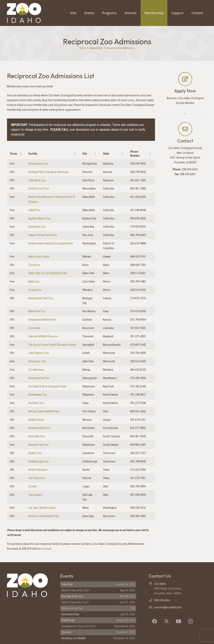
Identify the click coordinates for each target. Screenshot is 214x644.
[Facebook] (155, 621)
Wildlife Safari (36, 420)
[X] (167, 621)
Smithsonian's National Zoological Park (51, 243)
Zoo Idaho (160, 584)
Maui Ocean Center (39, 257)
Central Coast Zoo (39, 189)
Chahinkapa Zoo (38, 395)
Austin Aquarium (38, 470)
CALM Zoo (34, 210)
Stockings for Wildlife (74, 638)
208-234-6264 (162, 600)
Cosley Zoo (35, 290)
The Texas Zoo (37, 478)
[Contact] (185, 129)
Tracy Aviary (35, 495)
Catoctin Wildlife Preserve (43, 336)
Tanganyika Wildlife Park (42, 320)
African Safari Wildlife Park (44, 411)
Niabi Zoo (34, 282)
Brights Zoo (35, 453)
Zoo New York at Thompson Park (47, 386)
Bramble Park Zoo (38, 445)
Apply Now (185, 91)
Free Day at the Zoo (72, 596)
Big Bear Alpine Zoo (39, 218)
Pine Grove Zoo (37, 361)
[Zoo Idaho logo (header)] (24, 13)
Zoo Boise (34, 265)
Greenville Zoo (37, 436)
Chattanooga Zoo (38, 461)
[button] (21, 154)
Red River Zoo (36, 403)
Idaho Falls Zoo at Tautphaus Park (48, 273)
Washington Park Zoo (41, 298)
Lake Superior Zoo (39, 353)
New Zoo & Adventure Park (44, 516)
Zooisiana (34, 328)
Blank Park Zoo (37, 311)
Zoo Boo (66, 632)
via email (46, 549)
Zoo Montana (36, 370)
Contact (185, 141)
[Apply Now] (185, 79)
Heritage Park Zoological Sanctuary (48, 172)
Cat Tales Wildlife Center (42, 508)
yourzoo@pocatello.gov (168, 607)
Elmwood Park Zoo (39, 428)
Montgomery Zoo (38, 164)
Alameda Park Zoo (39, 378)
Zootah (33, 486)
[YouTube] (179, 621)
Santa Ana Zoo (37, 227)
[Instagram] (191, 621)
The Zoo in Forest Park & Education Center (52, 345)
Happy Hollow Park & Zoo (43, 235)
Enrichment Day (70, 614)
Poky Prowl (68, 620)
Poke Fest (67, 584)
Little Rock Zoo (37, 180)
